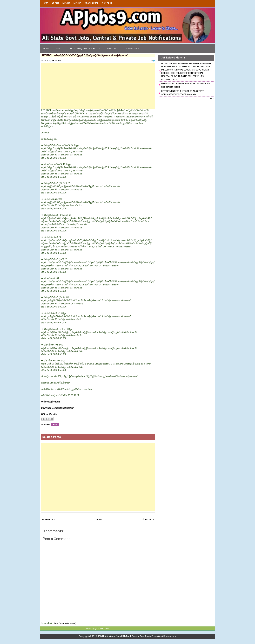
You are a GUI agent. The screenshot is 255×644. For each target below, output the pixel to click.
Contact (107, 3)
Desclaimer (92, 3)
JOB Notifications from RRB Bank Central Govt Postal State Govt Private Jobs (137, 636)
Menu (58, 48)
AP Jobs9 (56, 61)
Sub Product (113, 48)
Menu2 (66, 3)
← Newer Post (49, 519)
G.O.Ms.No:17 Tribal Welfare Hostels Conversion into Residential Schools (186, 85)
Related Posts (52, 437)
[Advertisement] (98, 86)
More (212, 98)
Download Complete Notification (58, 408)
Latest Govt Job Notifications (84, 48)
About (55, 3)
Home (45, 3)
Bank (55, 425)
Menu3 (77, 3)
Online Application (50, 402)
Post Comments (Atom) (65, 623)
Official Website (49, 414)
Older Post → (148, 519)
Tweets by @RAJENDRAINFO (98, 628)
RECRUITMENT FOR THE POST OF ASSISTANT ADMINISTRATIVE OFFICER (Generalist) (182, 93)
